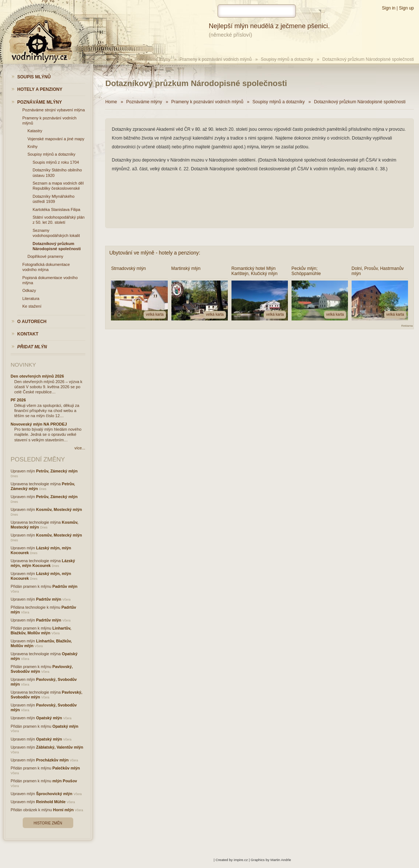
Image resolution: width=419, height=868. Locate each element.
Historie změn (48, 823)
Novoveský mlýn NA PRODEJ (39, 424)
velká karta (155, 314)
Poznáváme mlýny (152, 59)
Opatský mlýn (49, 718)
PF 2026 (18, 400)
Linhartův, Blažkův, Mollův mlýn (41, 630)
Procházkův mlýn (53, 760)
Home (119, 59)
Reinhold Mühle (51, 802)
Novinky (23, 365)
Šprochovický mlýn (54, 794)
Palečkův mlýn (66, 768)
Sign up (406, 8)
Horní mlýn (63, 810)
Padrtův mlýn (65, 586)
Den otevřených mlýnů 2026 (37, 376)
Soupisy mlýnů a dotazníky (287, 59)
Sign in (389, 8)
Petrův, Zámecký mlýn (57, 471)
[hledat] (257, 11)
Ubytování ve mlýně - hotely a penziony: (155, 253)
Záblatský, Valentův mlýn (60, 747)
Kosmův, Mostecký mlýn (59, 509)
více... (80, 448)
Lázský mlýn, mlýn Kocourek (43, 563)
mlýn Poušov (65, 781)
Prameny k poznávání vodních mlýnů (216, 59)
